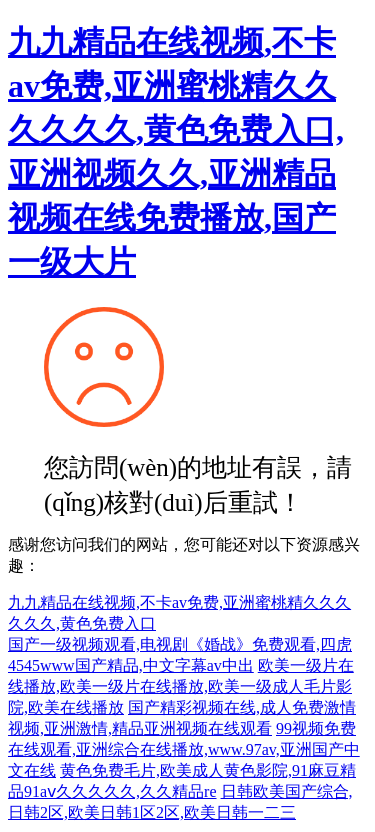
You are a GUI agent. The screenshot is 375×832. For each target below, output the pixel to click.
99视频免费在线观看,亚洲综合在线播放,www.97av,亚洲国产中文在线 (184, 749)
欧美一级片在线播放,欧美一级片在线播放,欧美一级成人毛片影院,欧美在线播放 (181, 686)
